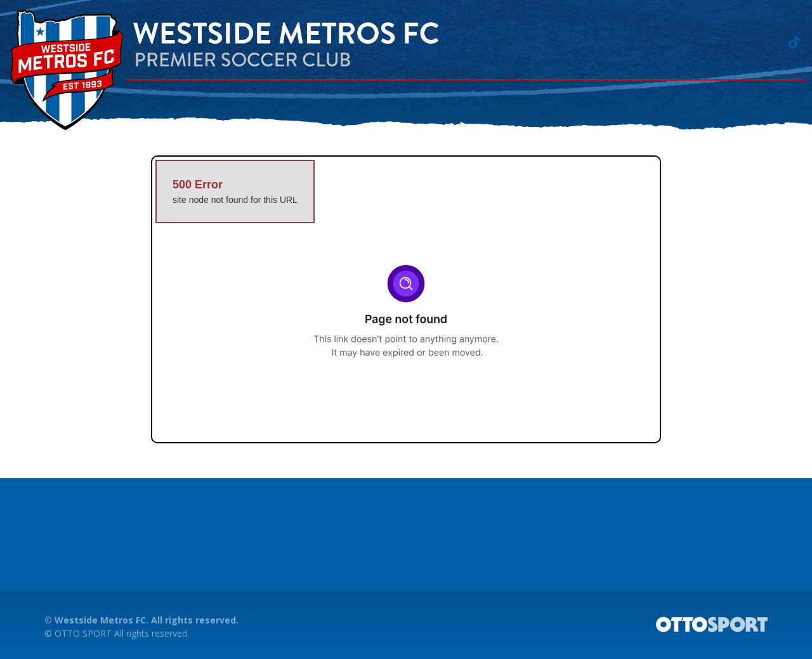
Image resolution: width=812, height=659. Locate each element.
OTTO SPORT (83, 633)
